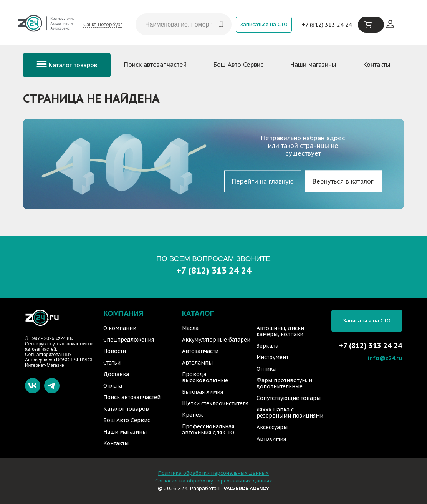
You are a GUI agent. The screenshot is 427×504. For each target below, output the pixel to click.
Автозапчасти (200, 351)
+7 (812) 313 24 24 (327, 24)
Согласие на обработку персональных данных (214, 481)
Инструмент (272, 357)
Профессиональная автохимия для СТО (208, 429)
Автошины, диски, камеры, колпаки (281, 331)
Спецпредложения (129, 340)
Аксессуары (272, 427)
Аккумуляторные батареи (216, 340)
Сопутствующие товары (289, 398)
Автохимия (271, 439)
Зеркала (267, 346)
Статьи (112, 363)
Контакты (377, 65)
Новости (115, 351)
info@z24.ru (385, 358)
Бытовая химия (203, 392)
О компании (120, 328)
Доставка (116, 374)
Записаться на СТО (264, 24)
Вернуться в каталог (343, 181)
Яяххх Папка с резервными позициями (290, 413)
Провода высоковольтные (205, 377)
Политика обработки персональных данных (213, 473)
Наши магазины (313, 65)
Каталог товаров (67, 65)
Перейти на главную (263, 181)
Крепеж (193, 415)
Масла (190, 328)
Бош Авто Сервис (238, 65)
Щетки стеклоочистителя (215, 403)
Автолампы (197, 363)
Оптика (266, 369)
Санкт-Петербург (103, 24)
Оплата (113, 386)
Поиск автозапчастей (155, 65)
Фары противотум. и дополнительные (284, 383)
